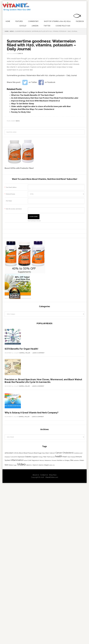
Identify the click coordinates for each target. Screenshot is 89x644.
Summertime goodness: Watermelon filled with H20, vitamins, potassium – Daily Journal (42, 75)
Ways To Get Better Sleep (23, 104)
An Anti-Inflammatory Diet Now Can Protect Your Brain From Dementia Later (45, 98)
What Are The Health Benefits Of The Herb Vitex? (33, 95)
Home (7, 31)
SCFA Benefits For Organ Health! (21, 413)
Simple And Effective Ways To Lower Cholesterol (33, 109)
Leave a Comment (38, 417)
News (12, 31)
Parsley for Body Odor (21, 112)
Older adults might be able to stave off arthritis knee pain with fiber (41, 106)
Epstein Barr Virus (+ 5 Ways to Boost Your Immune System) (37, 92)
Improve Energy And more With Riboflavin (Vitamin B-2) (35, 101)
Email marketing (31, 221)
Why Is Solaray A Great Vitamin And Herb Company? (31, 604)
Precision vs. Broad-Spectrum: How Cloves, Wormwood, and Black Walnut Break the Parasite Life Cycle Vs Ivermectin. (43, 508)
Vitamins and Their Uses (44, 6)
